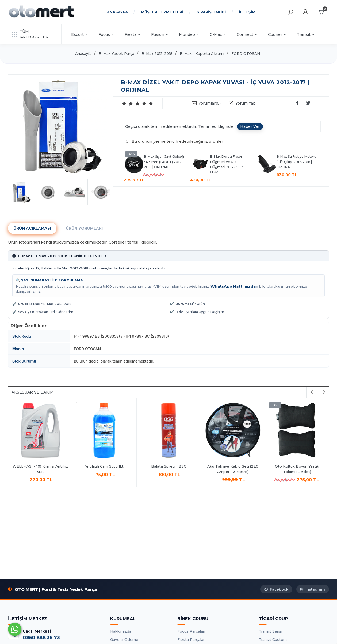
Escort (79, 34)
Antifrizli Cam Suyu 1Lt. (104, 466)
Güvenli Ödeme (124, 639)
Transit (306, 34)
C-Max (218, 34)
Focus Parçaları (191, 631)
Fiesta (132, 34)
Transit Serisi (270, 631)
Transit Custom (273, 639)
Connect (247, 34)
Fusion (160, 34)
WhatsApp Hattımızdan (234, 286)
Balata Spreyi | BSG (169, 466)
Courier (277, 34)
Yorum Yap (246, 103)
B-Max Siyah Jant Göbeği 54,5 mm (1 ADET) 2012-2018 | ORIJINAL (164, 162)
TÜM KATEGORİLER (30, 34)
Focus (106, 34)
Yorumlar (210, 103)
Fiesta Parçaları (191, 639)
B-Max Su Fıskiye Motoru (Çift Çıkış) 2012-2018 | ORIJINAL (296, 162)
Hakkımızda (121, 631)
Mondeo (189, 34)
